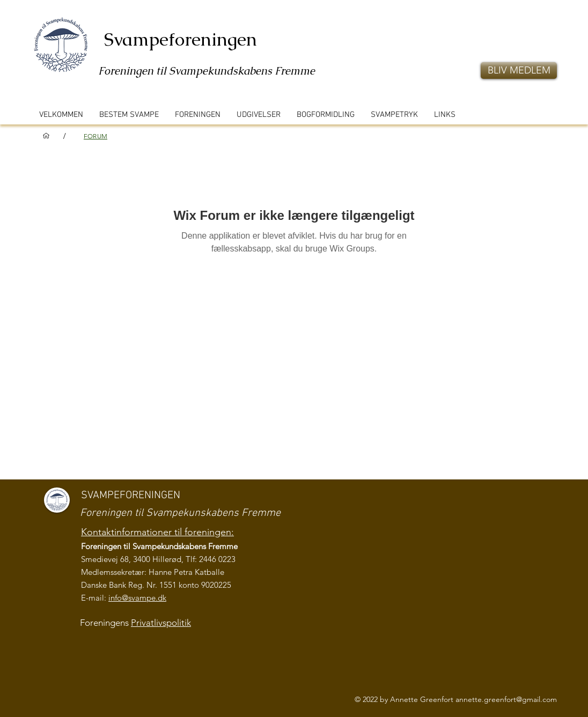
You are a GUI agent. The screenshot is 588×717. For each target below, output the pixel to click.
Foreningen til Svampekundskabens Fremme (207, 71)
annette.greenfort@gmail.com (506, 699)
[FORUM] (95, 136)
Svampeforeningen (181, 39)
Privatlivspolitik (161, 623)
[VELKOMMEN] (46, 136)
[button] (519, 71)
